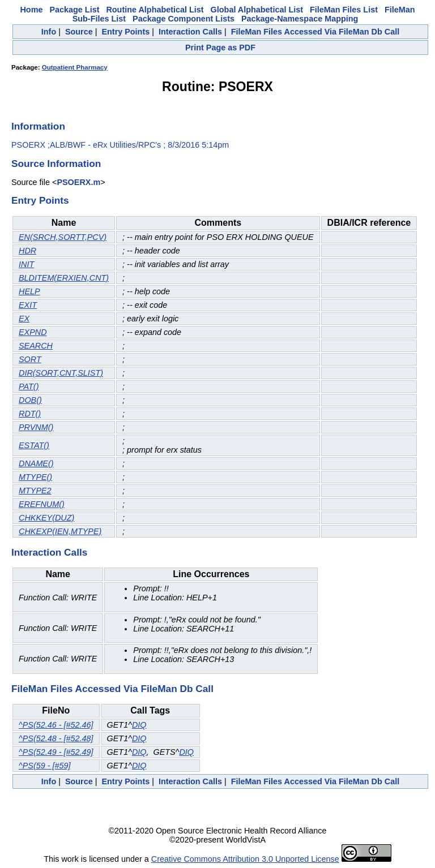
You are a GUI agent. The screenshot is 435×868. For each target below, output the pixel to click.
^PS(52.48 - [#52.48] (56, 738)
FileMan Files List (344, 10)
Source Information (56, 164)
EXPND (33, 332)
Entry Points (125, 32)
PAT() (29, 386)
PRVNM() (36, 427)
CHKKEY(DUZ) (46, 518)
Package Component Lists (184, 19)
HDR (27, 251)
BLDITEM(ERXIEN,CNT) (64, 278)
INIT (26, 264)
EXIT (28, 305)
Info (49, 32)
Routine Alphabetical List (155, 10)
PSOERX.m (78, 182)
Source (79, 32)
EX (24, 319)
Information (38, 126)
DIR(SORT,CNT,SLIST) (61, 373)
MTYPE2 (35, 491)
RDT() (30, 414)
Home (31, 10)
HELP (29, 291)
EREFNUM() (42, 504)
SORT (30, 359)
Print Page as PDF (220, 48)
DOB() (30, 400)
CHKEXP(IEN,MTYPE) (60, 531)
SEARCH (36, 346)
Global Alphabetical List (257, 10)
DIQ (139, 725)
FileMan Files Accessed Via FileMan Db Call (315, 32)
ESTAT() (34, 445)
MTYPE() (35, 477)
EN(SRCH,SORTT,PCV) (63, 237)
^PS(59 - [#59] (45, 766)
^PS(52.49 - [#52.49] (56, 752)
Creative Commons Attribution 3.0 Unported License (245, 859)
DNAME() (36, 463)
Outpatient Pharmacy (75, 67)
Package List (74, 10)
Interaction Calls (190, 32)
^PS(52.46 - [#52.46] (56, 725)
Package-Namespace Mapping (300, 19)
